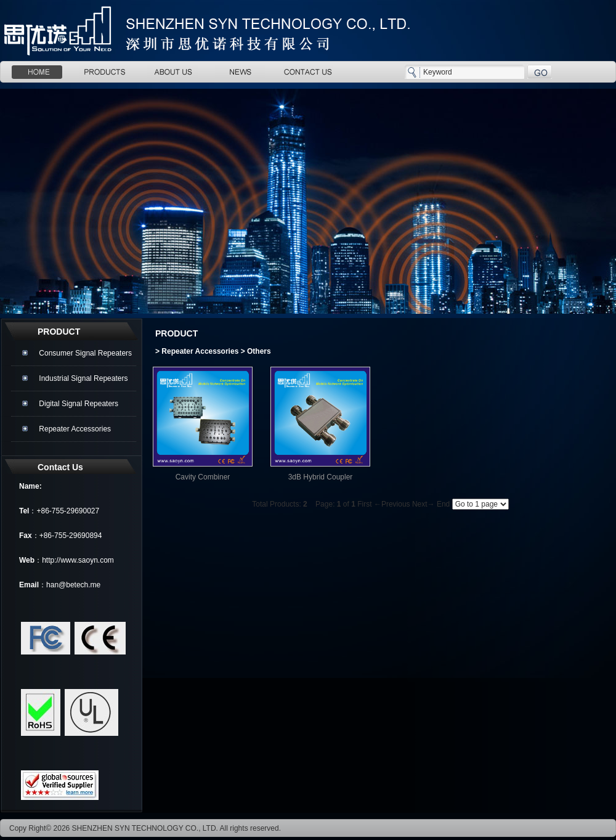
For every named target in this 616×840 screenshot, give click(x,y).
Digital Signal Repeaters (79, 404)
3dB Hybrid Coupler (321, 477)
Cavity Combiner (203, 477)
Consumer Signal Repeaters (85, 353)
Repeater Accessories (75, 429)
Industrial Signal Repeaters (83, 378)
